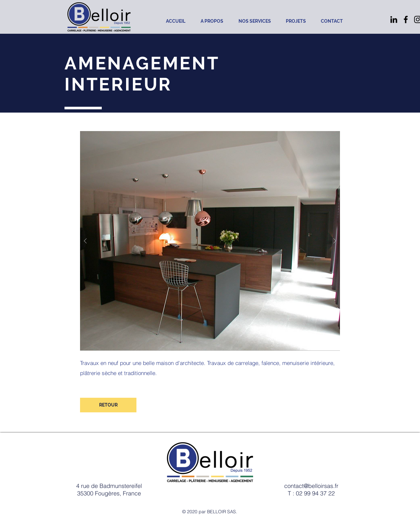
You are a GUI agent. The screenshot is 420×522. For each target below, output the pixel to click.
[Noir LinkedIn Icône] (394, 19)
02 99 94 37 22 (315, 493)
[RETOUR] (108, 405)
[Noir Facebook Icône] (406, 19)
